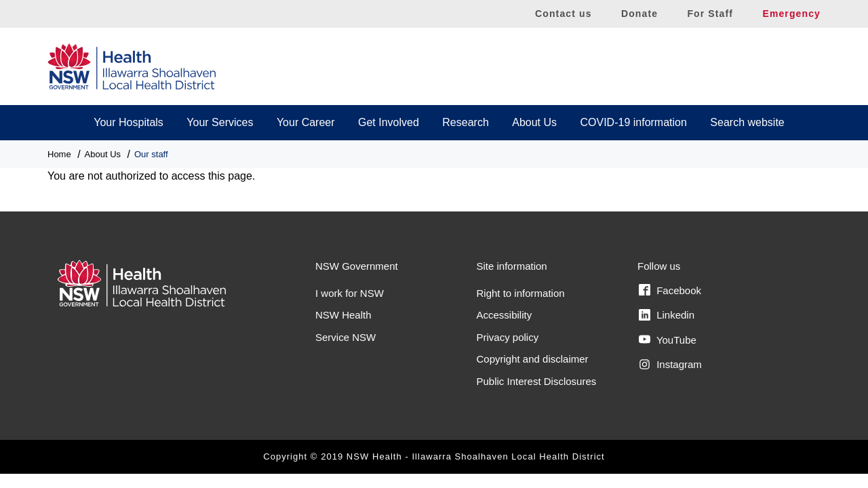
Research (465, 122)
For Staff (710, 14)
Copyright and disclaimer (533, 359)
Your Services (220, 122)
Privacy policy (508, 337)
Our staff (151, 154)
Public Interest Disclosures (537, 381)
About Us (534, 122)
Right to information (521, 293)
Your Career (306, 122)
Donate (639, 14)
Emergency (791, 14)
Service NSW (346, 337)
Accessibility (505, 315)
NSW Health (343, 315)
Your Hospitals (129, 122)
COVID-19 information (634, 122)
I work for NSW (350, 293)
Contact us (564, 14)
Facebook (670, 290)
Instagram (670, 365)
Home (59, 154)
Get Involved (389, 122)
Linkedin (667, 315)
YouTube (668, 340)
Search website (747, 122)
